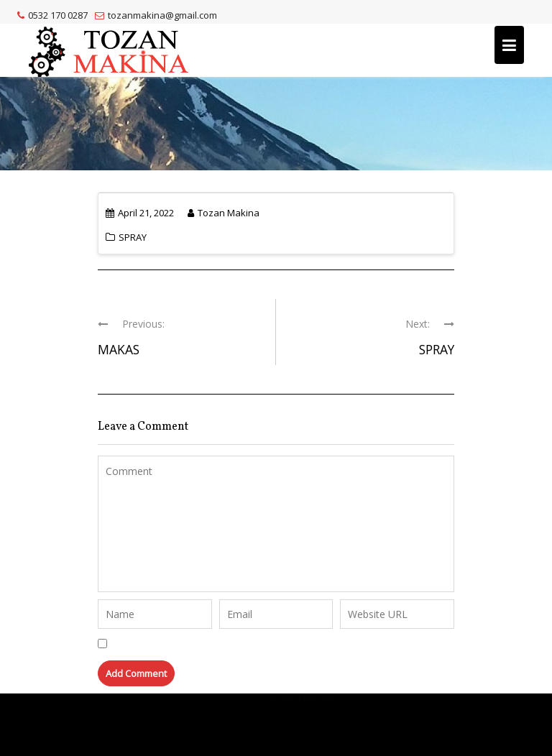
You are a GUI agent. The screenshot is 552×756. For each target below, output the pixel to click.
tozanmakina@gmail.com (156, 15)
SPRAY (133, 237)
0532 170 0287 (52, 15)
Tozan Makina (224, 213)
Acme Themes (300, 724)
